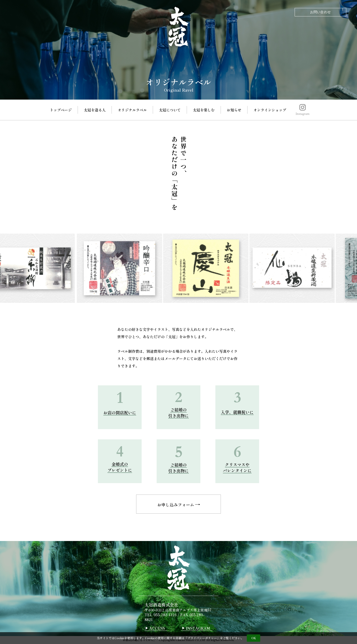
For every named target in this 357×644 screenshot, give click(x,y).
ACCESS (157, 629)
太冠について (170, 110)
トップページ (61, 110)
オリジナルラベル (132, 110)
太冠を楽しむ (204, 110)
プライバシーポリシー (202, 638)
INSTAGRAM (198, 629)
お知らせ (234, 110)
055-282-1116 (165, 615)
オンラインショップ (270, 110)
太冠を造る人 (95, 110)
